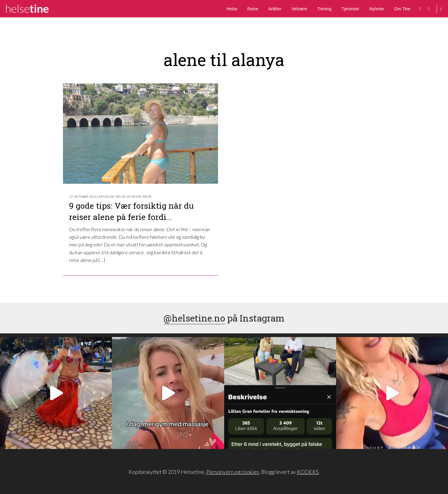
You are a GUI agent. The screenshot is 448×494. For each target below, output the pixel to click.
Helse (232, 9)
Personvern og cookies (233, 472)
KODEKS (308, 472)
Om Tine (402, 9)
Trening (324, 9)
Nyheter (377, 9)
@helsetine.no (194, 318)
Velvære (299, 9)
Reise (253, 9)
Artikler (275, 9)
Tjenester (350, 9)
